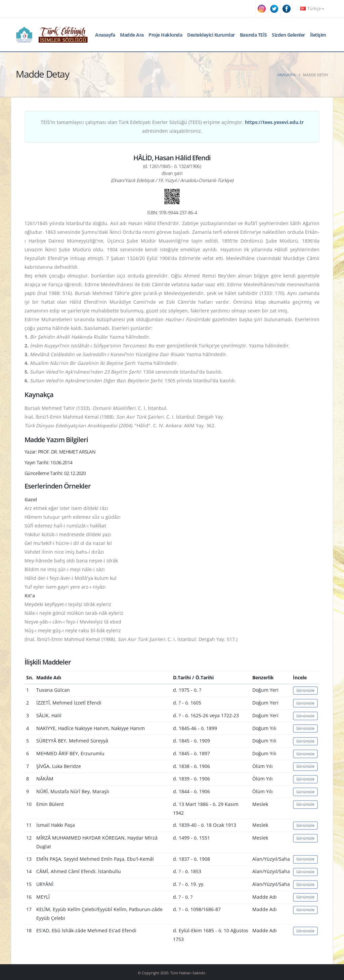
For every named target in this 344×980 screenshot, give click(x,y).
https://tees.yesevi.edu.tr (274, 122)
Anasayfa (105, 35)
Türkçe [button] (312, 9)
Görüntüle (305, 690)
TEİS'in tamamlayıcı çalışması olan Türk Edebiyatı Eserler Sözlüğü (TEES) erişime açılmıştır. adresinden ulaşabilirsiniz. (172, 126)
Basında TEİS (253, 35)
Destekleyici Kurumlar (211, 35)
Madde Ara (132, 35)
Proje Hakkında (165, 35)
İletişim (318, 35)
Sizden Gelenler (288, 35)
